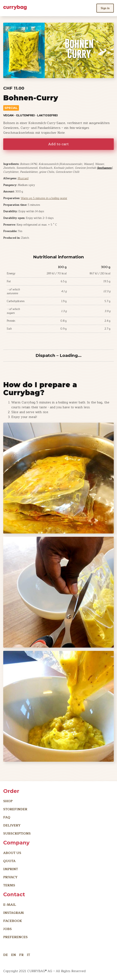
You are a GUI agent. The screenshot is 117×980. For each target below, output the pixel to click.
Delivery (12, 825)
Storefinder (15, 809)
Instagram (14, 913)
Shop (8, 801)
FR (21, 954)
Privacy (10, 877)
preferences (15, 937)
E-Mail (10, 905)
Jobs (7, 929)
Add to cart (58, 144)
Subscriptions (17, 834)
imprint (11, 869)
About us (12, 853)
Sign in (105, 8)
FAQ (7, 817)
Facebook (13, 921)
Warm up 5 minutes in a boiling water (44, 198)
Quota (9, 861)
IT (28, 954)
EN (14, 954)
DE (6, 954)
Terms (9, 885)
